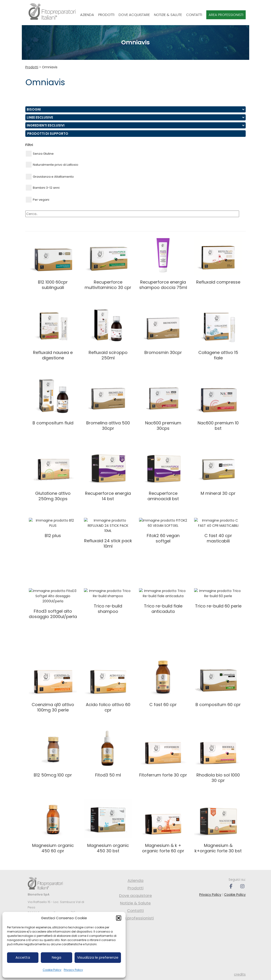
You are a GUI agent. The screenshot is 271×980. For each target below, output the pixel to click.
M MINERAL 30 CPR (218, 493)
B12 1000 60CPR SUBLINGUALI (53, 285)
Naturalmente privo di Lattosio (52, 165)
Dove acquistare (134, 15)
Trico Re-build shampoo (108, 603)
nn (135, 109)
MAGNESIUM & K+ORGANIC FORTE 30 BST (218, 848)
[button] (119, 918)
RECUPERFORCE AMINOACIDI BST (163, 496)
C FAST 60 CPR (163, 705)
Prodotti (106, 15)
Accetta (23, 957)
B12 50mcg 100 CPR (53, 775)
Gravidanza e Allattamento (50, 177)
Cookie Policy (52, 970)
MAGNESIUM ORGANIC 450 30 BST (108, 848)
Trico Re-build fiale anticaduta (163, 603)
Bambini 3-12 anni (43, 188)
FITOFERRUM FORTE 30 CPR (163, 775)
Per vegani (38, 200)
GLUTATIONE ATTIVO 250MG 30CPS (53, 496)
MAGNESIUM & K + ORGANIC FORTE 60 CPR (163, 848)
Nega (56, 957)
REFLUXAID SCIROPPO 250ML (108, 355)
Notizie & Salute (168, 15)
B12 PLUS (53, 530)
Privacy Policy (73, 970)
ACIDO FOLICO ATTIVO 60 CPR (108, 707)
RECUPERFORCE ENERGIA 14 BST (108, 496)
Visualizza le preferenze (98, 957)
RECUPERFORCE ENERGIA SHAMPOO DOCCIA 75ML (163, 285)
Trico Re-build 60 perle (218, 601)
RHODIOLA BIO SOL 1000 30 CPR (218, 778)
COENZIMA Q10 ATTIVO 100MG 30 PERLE (53, 707)
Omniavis (50, 67)
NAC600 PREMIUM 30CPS (163, 426)
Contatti (194, 15)
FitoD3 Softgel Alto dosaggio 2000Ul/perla (53, 603)
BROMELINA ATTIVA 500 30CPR (108, 426)
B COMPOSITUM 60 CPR (218, 705)
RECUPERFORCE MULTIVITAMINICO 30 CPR (108, 285)
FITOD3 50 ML (108, 775)
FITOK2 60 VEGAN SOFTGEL (163, 533)
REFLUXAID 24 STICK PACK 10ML (108, 533)
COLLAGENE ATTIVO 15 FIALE (218, 355)
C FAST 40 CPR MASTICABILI (218, 533)
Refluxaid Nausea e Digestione (53, 355)
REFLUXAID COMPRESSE (218, 282)
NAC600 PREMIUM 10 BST (218, 426)
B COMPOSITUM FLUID (53, 423)
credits (240, 974)
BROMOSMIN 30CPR (163, 352)
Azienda (87, 15)
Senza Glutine (40, 154)
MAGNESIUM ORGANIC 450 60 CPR (53, 848)
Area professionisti (226, 15)
